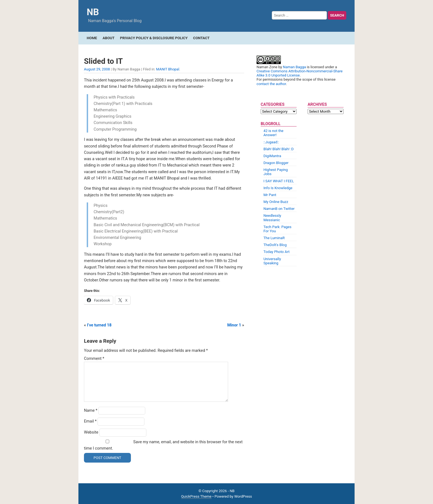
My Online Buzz (276, 202)
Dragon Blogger (276, 163)
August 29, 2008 (97, 69)
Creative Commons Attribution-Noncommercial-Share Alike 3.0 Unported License (300, 73)
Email (90, 421)
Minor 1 (234, 325)
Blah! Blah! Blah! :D (278, 149)
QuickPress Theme (196, 496)
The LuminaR (274, 238)
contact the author (271, 84)
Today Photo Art (277, 252)
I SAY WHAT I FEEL (279, 181)
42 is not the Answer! (273, 133)
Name (91, 411)
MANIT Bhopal (168, 69)
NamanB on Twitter (279, 209)
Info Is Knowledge (278, 188)
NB (93, 12)
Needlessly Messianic (272, 218)
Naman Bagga (295, 67)
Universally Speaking (272, 261)
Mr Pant (270, 195)
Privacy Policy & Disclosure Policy (154, 38)
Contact (201, 38)
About (108, 38)
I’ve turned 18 (99, 325)
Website (91, 432)
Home (92, 38)
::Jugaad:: (271, 142)
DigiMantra (272, 156)
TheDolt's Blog (275, 245)
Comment (94, 359)
